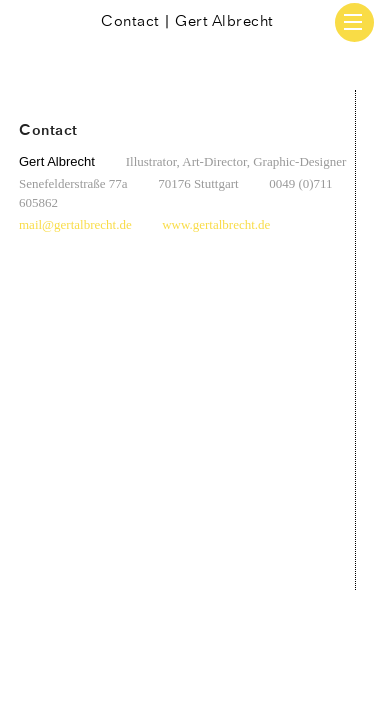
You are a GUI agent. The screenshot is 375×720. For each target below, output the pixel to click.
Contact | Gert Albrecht (187, 22)
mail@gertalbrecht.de (75, 224)
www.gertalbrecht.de (216, 224)
